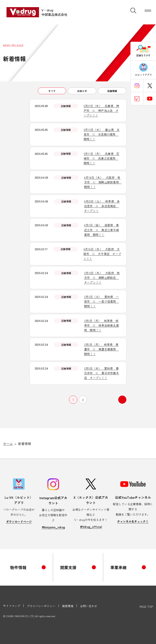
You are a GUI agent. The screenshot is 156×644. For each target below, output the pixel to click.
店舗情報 (112, 91)
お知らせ (82, 91)
